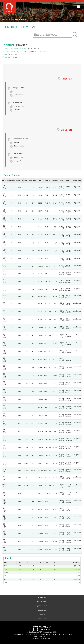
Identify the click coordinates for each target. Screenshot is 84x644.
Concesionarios (42, 619)
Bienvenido (42, 597)
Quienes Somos (42, 606)
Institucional (42, 602)
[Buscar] (52, 35)
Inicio (12, 20)
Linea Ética (42, 610)
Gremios (42, 615)
